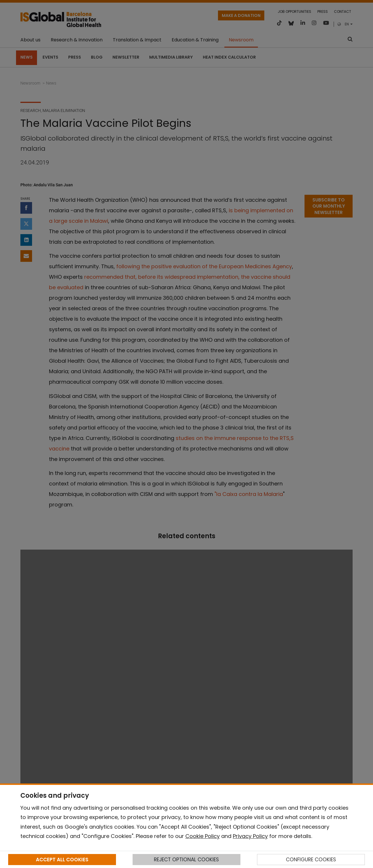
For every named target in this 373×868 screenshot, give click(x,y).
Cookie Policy (203, 836)
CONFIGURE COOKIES (311, 860)
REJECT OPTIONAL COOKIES (186, 860)
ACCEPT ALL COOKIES (62, 860)
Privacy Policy (250, 836)
